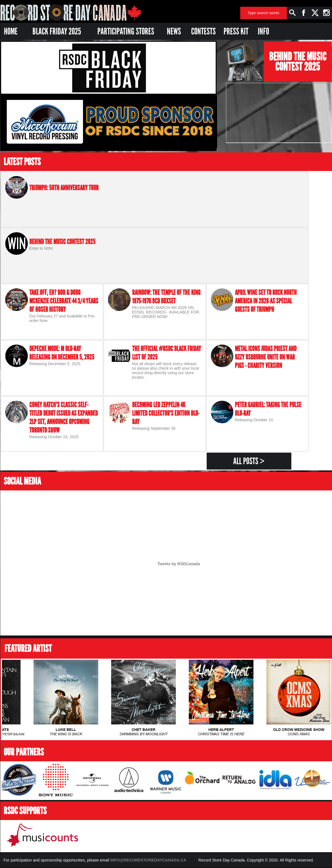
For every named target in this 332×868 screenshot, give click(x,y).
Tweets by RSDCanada (179, 564)
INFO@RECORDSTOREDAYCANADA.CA (148, 860)
